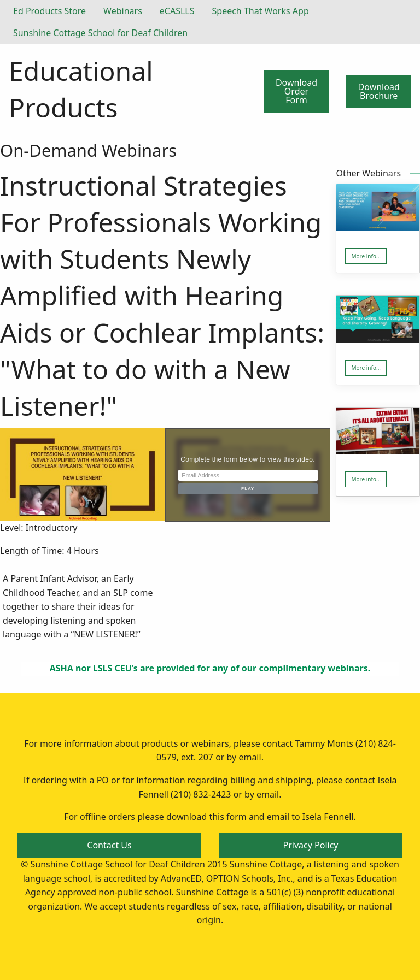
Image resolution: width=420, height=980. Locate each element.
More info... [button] (366, 256)
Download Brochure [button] (379, 91)
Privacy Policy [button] (311, 845)
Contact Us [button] (109, 845)
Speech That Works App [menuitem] (261, 11)
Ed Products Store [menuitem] (49, 11)
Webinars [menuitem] (123, 11)
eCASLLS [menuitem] (177, 11)
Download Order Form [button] (296, 91)
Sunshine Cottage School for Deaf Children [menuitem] (100, 33)
